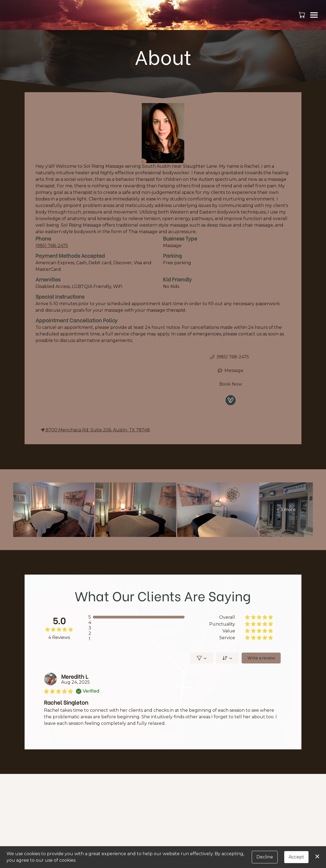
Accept (296, 857)
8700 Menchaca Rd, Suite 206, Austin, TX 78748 (95, 430)
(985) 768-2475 (52, 246)
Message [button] (231, 370)
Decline (265, 857)
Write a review (261, 658)
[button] (302, 15)
